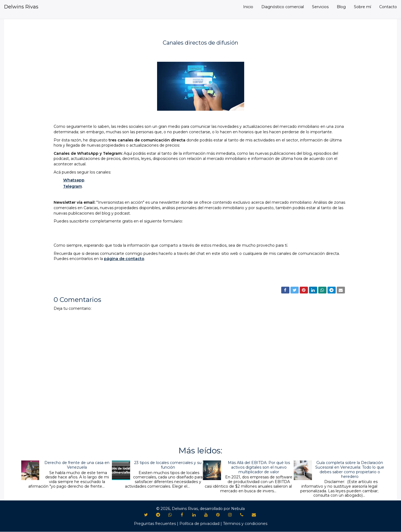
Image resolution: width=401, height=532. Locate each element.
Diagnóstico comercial (283, 7)
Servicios (320, 7)
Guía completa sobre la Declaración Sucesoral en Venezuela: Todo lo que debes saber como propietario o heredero (350, 469)
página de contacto (124, 259)
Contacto (388, 7)
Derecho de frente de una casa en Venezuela (77, 465)
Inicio (248, 7)
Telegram (73, 186)
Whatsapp (74, 180)
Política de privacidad (199, 524)
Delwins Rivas (21, 7)
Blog (341, 7)
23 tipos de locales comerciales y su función (168, 465)
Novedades (68, 278)
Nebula (238, 509)
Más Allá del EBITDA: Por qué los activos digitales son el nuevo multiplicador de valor (259, 467)
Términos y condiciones (245, 524)
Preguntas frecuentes (155, 524)
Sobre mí (362, 7)
